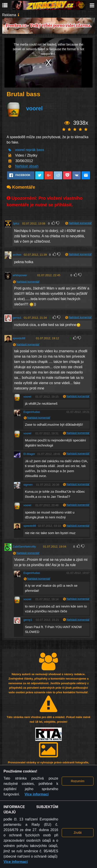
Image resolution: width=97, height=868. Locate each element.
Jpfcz (16, 223)
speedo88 (19, 338)
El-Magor (29, 454)
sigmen (28, 485)
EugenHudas (32, 412)
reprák (31, 150)
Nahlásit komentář (80, 223)
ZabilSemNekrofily (24, 547)
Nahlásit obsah (27, 166)
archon (17, 255)
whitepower (20, 275)
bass (40, 150)
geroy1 (17, 318)
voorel (34, 108)
